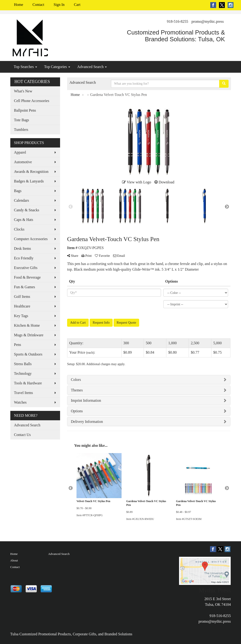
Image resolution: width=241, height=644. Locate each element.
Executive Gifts (26, 268)
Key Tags (21, 316)
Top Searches (26, 67)
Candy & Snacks (27, 210)
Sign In (59, 5)
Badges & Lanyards (29, 181)
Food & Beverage (27, 277)
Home (19, 5)
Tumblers (21, 130)
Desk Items (23, 248)
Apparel (20, 152)
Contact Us (23, 435)
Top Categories (57, 67)
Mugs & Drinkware (29, 335)
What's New (23, 91)
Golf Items (22, 297)
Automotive (23, 162)
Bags (18, 191)
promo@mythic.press (208, 21)
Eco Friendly (24, 258)
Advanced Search (92, 67)
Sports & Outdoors (28, 354)
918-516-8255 (178, 21)
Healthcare (22, 306)
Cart (77, 5)
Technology (23, 373)
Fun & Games (25, 287)
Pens (18, 345)
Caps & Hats (24, 220)
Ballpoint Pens (25, 110)
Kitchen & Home (27, 325)
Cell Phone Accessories (32, 101)
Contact (38, 5)
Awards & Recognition (31, 172)
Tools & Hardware (28, 383)
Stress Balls (23, 364)
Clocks (19, 229)
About (14, 560)
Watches (20, 402)
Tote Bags (22, 120)
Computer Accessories (31, 239)
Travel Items (24, 393)
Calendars (22, 200)
